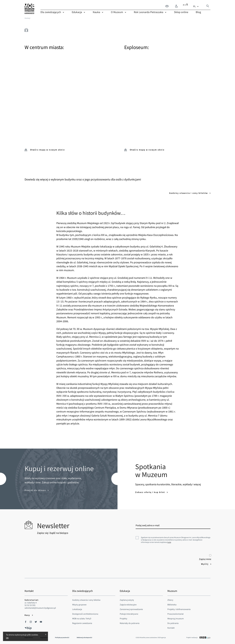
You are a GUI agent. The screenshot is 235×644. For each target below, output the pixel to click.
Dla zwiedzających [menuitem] (51, 12)
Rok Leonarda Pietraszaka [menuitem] (149, 12)
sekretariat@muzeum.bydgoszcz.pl (40, 608)
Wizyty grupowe (79, 605)
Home (27, 18)
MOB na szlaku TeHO (82, 619)
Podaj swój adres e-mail (148, 525)
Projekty (123, 619)
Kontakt (171, 628)
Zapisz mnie (205, 557)
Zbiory (170, 600)
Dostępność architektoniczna (85, 614)
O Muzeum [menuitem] (117, 12)
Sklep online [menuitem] (181, 12)
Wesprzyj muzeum (176, 619)
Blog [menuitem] (198, 12)
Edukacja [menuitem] (77, 12)
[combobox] (196, 6)
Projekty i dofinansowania (179, 609)
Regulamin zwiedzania (82, 623)
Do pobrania (173, 623)
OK (7, 638)
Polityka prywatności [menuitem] (62, 637)
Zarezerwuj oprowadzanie (131, 609)
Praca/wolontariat (176, 614)
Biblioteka (172, 605)
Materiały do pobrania (130, 623)
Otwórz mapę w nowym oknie (45, 150)
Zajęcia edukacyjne (128, 605)
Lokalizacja (77, 609)
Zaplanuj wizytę (127, 600)
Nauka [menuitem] (96, 12)
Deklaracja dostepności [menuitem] (84, 637)
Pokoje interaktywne (129, 614)
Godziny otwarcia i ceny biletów (189, 193)
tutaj (169, 542)
